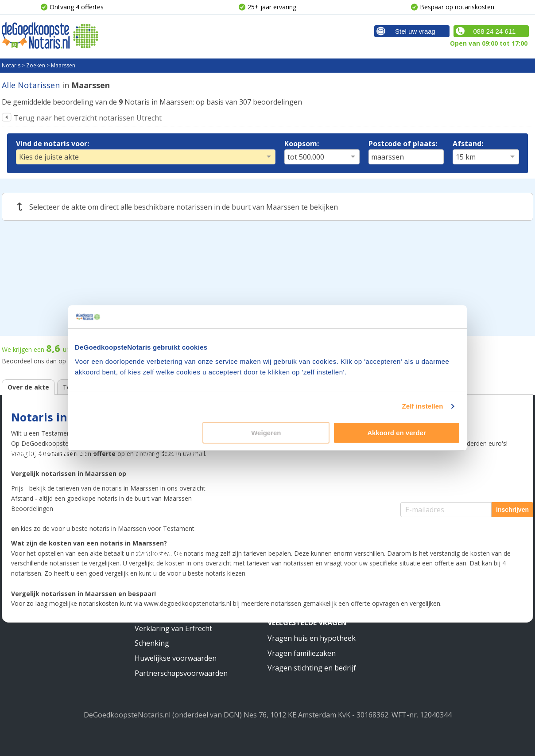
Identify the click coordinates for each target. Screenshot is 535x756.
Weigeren (266, 433)
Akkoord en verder (397, 433)
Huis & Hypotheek (168, 454)
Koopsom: (302, 144)
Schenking (152, 643)
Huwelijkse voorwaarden (176, 658)
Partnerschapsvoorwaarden (181, 673)
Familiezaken (160, 553)
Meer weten (290, 538)
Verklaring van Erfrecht (173, 628)
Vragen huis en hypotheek (312, 638)
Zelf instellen (422, 406)
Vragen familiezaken (302, 653)
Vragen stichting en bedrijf (312, 668)
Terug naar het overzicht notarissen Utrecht (88, 118)
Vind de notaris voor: (52, 144)
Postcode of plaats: (403, 144)
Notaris (11, 65)
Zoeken (36, 65)
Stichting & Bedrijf (304, 454)
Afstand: (468, 144)
